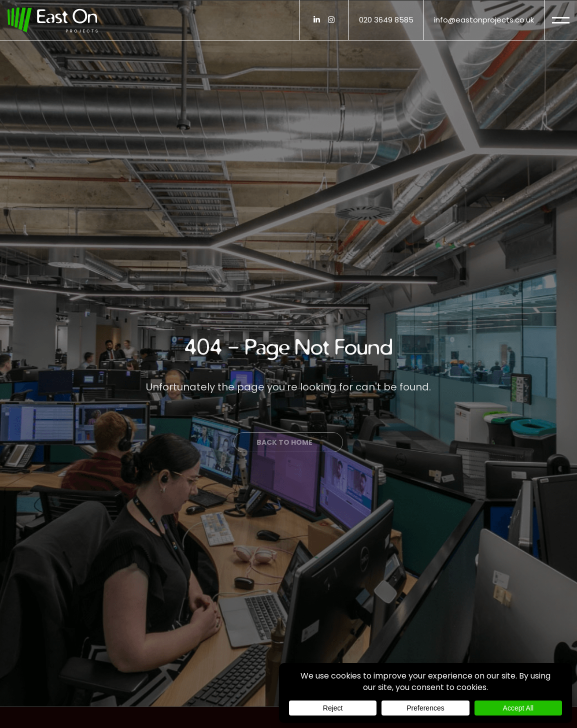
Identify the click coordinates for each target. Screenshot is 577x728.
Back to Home (284, 459)
